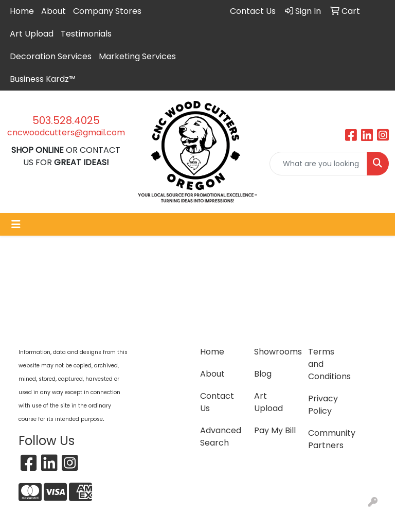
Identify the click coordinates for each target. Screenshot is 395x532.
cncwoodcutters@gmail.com (66, 132)
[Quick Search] (318, 164)
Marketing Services (137, 56)
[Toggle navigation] (16, 224)
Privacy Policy (323, 405)
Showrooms (275, 352)
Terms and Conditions (329, 364)
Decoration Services (51, 56)
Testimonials (86, 34)
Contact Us (217, 402)
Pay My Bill (275, 430)
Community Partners (329, 439)
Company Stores (107, 11)
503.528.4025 (66, 120)
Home (22, 11)
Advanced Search (221, 437)
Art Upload (32, 34)
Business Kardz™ (43, 79)
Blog (263, 374)
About (53, 11)
